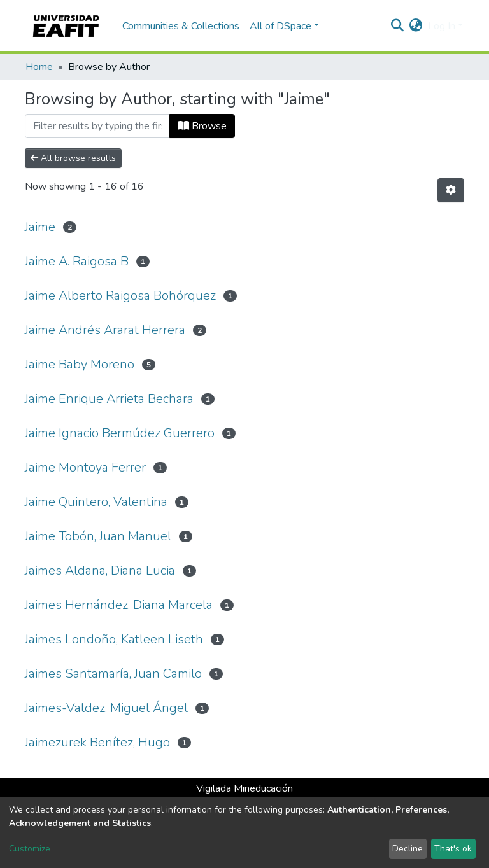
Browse (202, 126)
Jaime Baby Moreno (80, 364)
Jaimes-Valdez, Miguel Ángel (106, 708)
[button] (416, 26)
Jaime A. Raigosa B (77, 261)
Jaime (40, 227)
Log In (442, 26)
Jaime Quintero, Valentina (96, 502)
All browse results (73, 158)
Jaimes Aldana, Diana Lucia (100, 570)
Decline (407, 849)
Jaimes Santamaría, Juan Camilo (113, 674)
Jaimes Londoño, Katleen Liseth (114, 639)
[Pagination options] (451, 190)
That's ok (453, 849)
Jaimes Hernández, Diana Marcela (119, 605)
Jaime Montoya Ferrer (85, 467)
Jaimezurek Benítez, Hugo (97, 742)
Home (39, 67)
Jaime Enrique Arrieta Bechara (109, 399)
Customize (30, 849)
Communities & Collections (181, 26)
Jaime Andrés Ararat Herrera (105, 330)
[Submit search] (398, 26)
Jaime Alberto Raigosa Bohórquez (120, 296)
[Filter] (97, 126)
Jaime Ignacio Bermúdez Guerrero (120, 433)
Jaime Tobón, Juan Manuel (98, 536)
